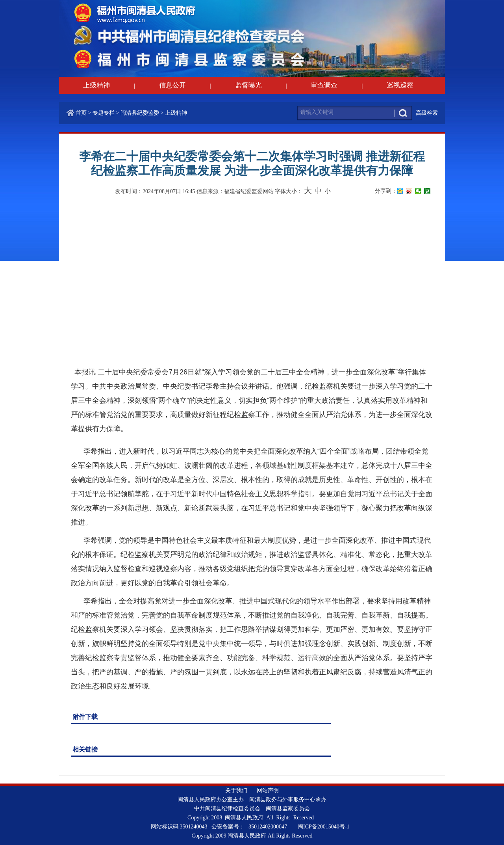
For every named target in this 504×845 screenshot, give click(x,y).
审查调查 (324, 85)
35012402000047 (268, 827)
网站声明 (268, 790)
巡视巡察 (400, 85)
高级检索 (427, 113)
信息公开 (172, 85)
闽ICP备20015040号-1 (323, 827)
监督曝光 (248, 85)
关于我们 (236, 790)
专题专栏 (104, 113)
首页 (81, 113)
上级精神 (96, 85)
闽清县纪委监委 (140, 113)
